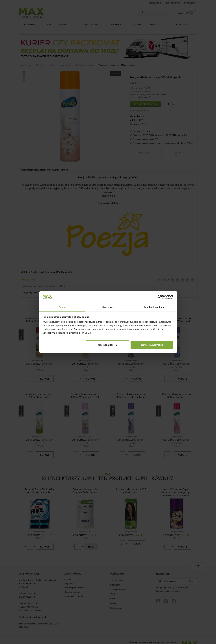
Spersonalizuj (108, 345)
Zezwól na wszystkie (152, 345)
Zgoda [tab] (62, 307)
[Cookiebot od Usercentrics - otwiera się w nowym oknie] (160, 297)
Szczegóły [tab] (108, 307)
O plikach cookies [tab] (154, 307)
